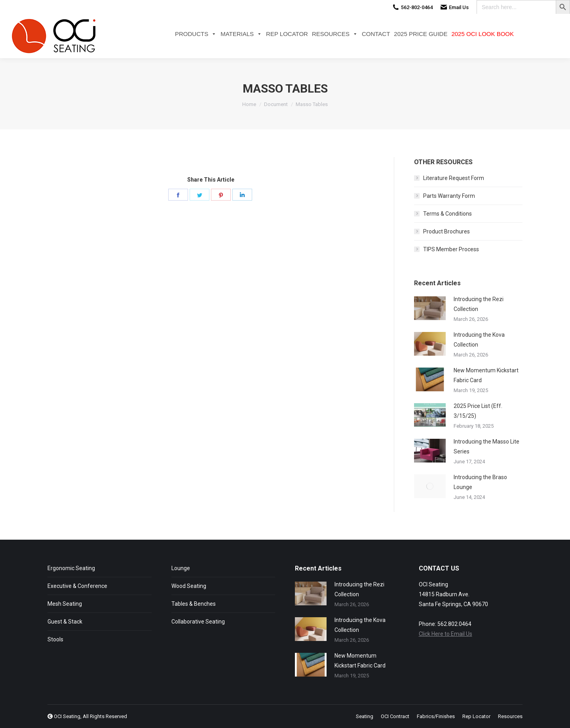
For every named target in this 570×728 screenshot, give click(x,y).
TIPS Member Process (451, 249)
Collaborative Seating (198, 622)
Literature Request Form (454, 178)
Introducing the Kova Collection (479, 340)
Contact (376, 34)
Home (249, 104)
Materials (241, 30)
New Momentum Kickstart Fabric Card (486, 375)
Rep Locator (287, 34)
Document (276, 104)
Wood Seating (189, 586)
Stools (55, 639)
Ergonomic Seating (71, 568)
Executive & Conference (77, 586)
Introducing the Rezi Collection (479, 304)
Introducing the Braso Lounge (480, 482)
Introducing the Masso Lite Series (486, 446)
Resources (335, 30)
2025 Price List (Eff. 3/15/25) (478, 411)
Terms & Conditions (447, 214)
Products (196, 30)
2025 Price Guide (421, 34)
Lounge (181, 568)
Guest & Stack (65, 622)
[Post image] (430, 308)
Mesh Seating (65, 604)
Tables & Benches (194, 604)
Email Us (459, 7)
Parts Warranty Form (449, 196)
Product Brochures (446, 231)
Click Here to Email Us (446, 634)
